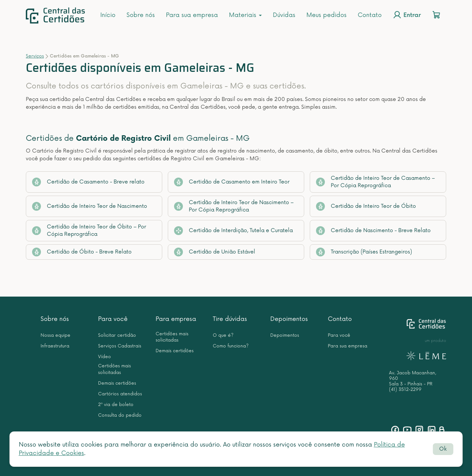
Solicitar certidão (117, 335)
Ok (443, 449)
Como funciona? (231, 346)
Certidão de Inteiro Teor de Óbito (366, 206)
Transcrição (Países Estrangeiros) (364, 252)
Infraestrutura (55, 346)
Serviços (35, 56)
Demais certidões (117, 383)
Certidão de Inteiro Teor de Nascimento (90, 206)
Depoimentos (289, 319)
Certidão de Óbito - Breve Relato (82, 252)
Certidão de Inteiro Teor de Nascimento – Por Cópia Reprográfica (234, 206)
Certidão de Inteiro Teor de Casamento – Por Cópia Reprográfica (375, 182)
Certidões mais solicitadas (114, 369)
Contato (370, 15)
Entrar (407, 15)
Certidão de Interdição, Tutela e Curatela (233, 231)
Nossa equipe (55, 335)
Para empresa (176, 319)
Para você (113, 319)
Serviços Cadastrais (120, 346)
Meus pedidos (327, 15)
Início (108, 15)
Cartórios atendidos (120, 394)
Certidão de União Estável (215, 252)
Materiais (245, 15)
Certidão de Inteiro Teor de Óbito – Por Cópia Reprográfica (89, 230)
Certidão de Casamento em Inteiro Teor (232, 182)
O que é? (223, 335)
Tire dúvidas (230, 319)
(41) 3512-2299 (405, 390)
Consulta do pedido (120, 415)
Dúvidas (284, 15)
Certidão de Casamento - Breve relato (88, 182)
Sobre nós (141, 15)
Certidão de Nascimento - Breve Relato (373, 231)
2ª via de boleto (116, 405)
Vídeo (105, 357)
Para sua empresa (192, 15)
